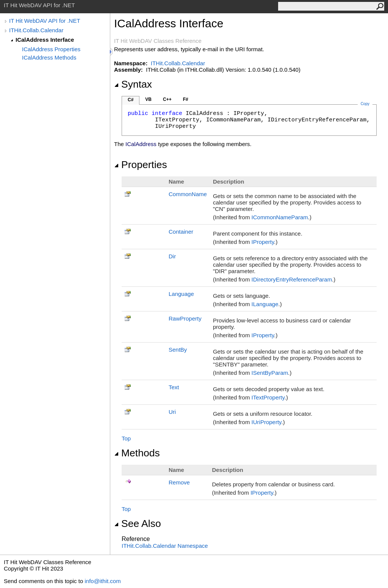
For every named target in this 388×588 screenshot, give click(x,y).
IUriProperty (267, 422)
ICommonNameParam (280, 217)
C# (131, 100)
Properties (141, 165)
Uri (172, 412)
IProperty (263, 242)
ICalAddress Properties (51, 49)
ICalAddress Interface (45, 40)
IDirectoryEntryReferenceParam (292, 279)
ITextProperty (268, 397)
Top (126, 438)
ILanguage (265, 304)
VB (148, 99)
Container (181, 232)
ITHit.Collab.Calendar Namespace (165, 546)
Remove (179, 482)
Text (174, 387)
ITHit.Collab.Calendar (36, 30)
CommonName (188, 194)
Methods (137, 453)
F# (186, 99)
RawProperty (185, 318)
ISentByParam (270, 373)
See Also (138, 524)
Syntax (133, 84)
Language (181, 294)
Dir (172, 256)
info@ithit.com (102, 581)
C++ (167, 99)
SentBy (178, 350)
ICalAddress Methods (49, 57)
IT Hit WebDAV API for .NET (45, 21)
